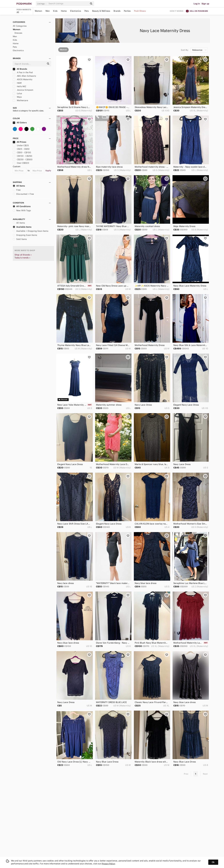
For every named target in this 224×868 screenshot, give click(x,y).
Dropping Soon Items (25, 235)
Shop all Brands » (23, 255)
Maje (17, 97)
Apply (48, 171)
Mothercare (20, 100)
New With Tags (22, 210)
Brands (117, 11)
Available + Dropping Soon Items (31, 231)
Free (17, 190)
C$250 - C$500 (23, 159)
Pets (87, 11)
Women (38, 11)
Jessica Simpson (23, 90)
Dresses (18, 33)
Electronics (76, 11)
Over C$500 (21, 163)
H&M (17, 83)
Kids (55, 11)
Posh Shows (140, 11)
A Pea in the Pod (23, 72)
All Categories (20, 26)
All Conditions (22, 206)
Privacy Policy (108, 864)
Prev (186, 774)
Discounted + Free (23, 194)
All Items (19, 186)
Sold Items (20, 239)
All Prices (19, 142)
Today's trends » (22, 258)
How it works (177, 11)
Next (205, 774)
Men (48, 11)
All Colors (20, 123)
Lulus (17, 93)
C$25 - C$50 (21, 149)
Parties (127, 11)
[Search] (68, 4)
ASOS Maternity (23, 79)
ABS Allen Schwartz (24, 76)
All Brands (20, 69)
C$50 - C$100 (22, 152)
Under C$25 (21, 145)
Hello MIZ (19, 86)
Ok (213, 862)
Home (64, 11)
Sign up (205, 4)
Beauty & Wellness (101, 11)
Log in (197, 4)
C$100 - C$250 (22, 156)
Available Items (22, 227)
